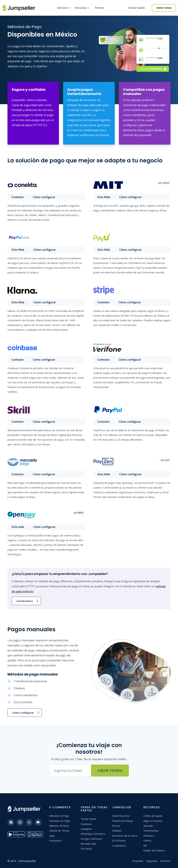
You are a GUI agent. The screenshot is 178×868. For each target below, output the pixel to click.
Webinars (149, 836)
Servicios (64, 11)
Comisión (18, 197)
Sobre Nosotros (121, 816)
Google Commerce (91, 839)
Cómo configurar (44, 197)
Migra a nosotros (153, 821)
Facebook (86, 824)
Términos (165, 861)
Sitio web (18, 527)
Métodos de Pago (59, 816)
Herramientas (151, 831)
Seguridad (152, 861)
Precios (99, 8)
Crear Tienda (164, 8)
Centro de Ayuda (153, 816)
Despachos (56, 841)
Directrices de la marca (125, 836)
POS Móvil (86, 849)
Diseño (147, 841)
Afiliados (117, 831)
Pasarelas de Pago (60, 821)
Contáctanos (25, 601)
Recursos (82, 11)
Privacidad (138, 861)
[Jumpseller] (24, 809)
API (145, 846)
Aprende (148, 826)
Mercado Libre (89, 844)
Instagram (86, 829)
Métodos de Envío (59, 826)
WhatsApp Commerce (93, 834)
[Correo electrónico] (70, 771)
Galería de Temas (59, 831)
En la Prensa (119, 841)
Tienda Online (88, 819)
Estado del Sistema (154, 850)
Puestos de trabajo (123, 821)
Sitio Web (104, 197)
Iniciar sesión (137, 8)
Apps (52, 836)
